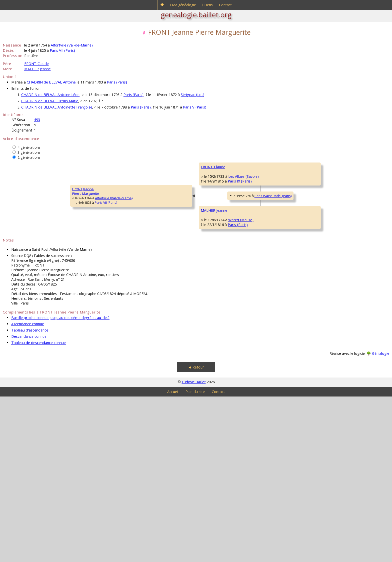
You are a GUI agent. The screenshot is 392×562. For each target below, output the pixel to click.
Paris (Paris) (117, 82)
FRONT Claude (36, 64)
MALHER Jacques (311, 287)
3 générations (29, 152)
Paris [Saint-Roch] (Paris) (160, 280)
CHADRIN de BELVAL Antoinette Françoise (57, 107)
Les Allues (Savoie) (142, 221)
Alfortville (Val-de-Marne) (72, 45)
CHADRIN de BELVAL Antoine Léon (50, 95)
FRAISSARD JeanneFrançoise (215, 244)
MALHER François (214, 302)
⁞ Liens (207, 5)
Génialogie (381, 519)
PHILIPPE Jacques (311, 347)
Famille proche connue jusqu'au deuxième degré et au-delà (60, 483)
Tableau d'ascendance (30, 496)
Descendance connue (29, 502)
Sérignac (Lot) (192, 95)
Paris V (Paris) (195, 107)
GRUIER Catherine (312, 377)
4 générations (29, 147)
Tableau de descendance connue (38, 508)
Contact (225, 5)
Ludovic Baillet (194, 547)
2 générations (29, 157)
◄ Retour (196, 533)
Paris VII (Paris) (62, 50)
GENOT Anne (308, 317)
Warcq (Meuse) (139, 341)
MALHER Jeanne (37, 69)
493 (37, 120)
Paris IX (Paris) (138, 225)
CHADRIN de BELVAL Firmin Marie (50, 101)
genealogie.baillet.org (196, 14)
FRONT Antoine (212, 182)
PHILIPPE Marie (212, 362)
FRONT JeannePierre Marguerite (19, 274)
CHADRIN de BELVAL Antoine (51, 82)
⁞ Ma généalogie (183, 5)
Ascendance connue (28, 489)
